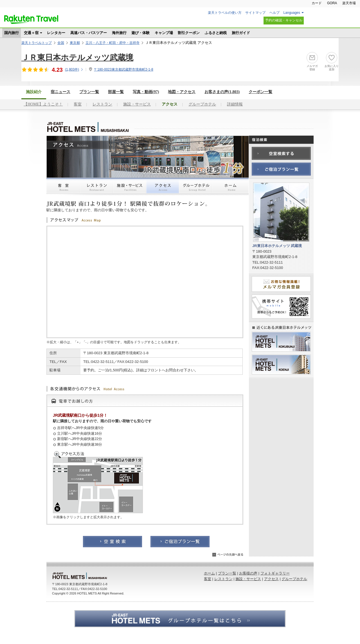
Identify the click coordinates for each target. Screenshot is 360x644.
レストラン (102, 104)
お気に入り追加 (332, 68)
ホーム (231, 189)
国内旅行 (12, 33)
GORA (332, 3)
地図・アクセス (182, 92)
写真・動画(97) (146, 92)
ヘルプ (274, 13)
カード (317, 3)
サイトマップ (255, 13)
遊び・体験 (140, 33)
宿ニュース (60, 92)
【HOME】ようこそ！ (43, 104)
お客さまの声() (222, 92)
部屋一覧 (116, 92)
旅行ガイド (241, 33)
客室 (78, 104)
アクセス (163, 189)
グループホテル (202, 104)
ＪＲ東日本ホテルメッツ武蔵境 (77, 58)
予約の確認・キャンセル (284, 20)
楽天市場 (349, 3)
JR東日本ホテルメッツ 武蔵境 (82, 127)
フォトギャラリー (275, 573)
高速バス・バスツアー (89, 33)
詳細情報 (235, 104)
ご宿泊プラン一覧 (180, 542)
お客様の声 (248, 573)
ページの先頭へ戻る (228, 555)
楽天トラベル (31, 19)
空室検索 (112, 542)
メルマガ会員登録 (281, 284)
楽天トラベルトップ (37, 43)
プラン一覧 (89, 92)
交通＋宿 (31, 33)
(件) (74, 69)
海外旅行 (119, 33)
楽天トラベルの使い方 (225, 13)
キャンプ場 (164, 33)
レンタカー (56, 33)
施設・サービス (137, 104)
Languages (292, 13)
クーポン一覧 (260, 92)
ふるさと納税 (216, 33)
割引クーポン (189, 33)
